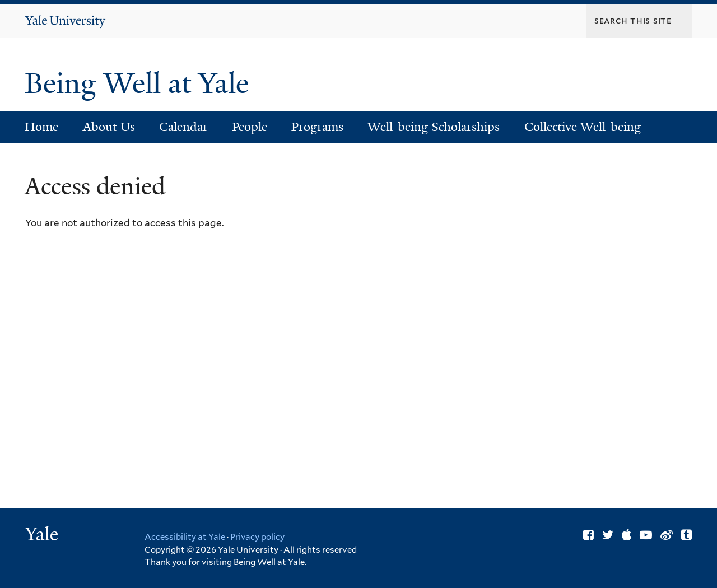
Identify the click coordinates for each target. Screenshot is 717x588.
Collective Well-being (583, 127)
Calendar (183, 127)
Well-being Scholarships (434, 127)
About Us (109, 127)
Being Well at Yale (140, 83)
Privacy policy (257, 537)
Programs (317, 127)
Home (41, 127)
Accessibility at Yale (185, 537)
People (250, 127)
